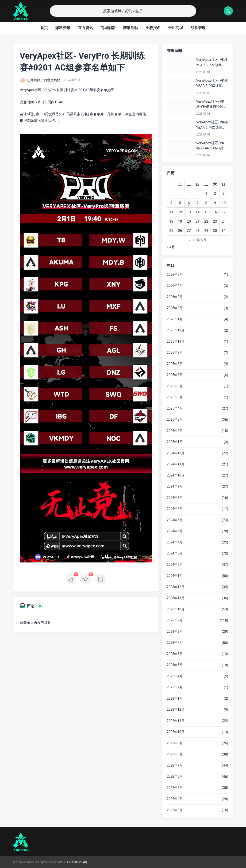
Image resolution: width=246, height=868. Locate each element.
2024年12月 (176, 453)
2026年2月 (175, 308)
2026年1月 (175, 319)
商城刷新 (108, 28)
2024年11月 (176, 464)
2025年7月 (175, 375)
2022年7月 (175, 765)
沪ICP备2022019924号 (73, 862)
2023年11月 (176, 598)
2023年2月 (175, 687)
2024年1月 (175, 576)
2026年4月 (175, 286)
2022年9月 (175, 743)
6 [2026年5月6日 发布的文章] (189, 203)
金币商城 (176, 28)
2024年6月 (175, 520)
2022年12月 (176, 709)
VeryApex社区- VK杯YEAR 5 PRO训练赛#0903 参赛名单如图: (212, 125)
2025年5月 (175, 397)
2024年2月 (175, 565)
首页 (44, 28)
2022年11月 (176, 721)
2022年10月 (176, 732)
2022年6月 (175, 776)
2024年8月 (175, 498)
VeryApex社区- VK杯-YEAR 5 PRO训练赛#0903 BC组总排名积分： (212, 104)
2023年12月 (176, 587)
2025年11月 (176, 341)
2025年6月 (175, 386)
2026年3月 (175, 297)
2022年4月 (175, 799)
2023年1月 (175, 698)
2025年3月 (175, 419)
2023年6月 (175, 654)
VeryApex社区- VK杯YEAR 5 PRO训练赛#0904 (212, 63)
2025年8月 (175, 364)
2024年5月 (175, 531)
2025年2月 (175, 431)
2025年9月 (175, 353)
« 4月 (171, 247)
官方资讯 (85, 28)
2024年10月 (176, 475)
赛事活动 (131, 28)
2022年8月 (175, 754)
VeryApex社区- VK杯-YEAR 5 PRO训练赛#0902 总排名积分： (212, 146)
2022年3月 (175, 810)
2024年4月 (175, 542)
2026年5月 (175, 275)
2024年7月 (175, 509)
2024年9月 (175, 486)
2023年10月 (176, 609)
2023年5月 (175, 665)
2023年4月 (175, 676)
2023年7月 (175, 643)
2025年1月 (175, 442)
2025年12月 (176, 330)
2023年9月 (175, 620)
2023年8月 (175, 632)
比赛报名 (153, 28)
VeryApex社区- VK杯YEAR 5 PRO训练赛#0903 (212, 83)
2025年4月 (175, 408)
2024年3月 (175, 553)
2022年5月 (175, 788)
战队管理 (198, 28)
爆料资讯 (63, 28)
